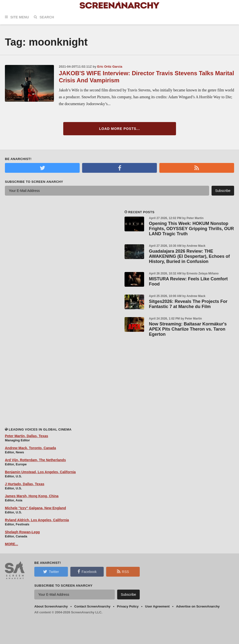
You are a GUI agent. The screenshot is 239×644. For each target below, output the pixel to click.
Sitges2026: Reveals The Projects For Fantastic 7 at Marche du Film (188, 304)
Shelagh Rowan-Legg (22, 532)
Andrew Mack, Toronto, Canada (30, 448)
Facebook (87, 571)
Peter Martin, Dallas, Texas (26, 436)
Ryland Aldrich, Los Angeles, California (37, 520)
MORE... (12, 544)
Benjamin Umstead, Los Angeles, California (40, 472)
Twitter (51, 571)
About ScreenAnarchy (51, 606)
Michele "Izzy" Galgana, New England (35, 508)
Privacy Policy (128, 606)
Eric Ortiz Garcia (110, 67)
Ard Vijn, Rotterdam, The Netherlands (35, 460)
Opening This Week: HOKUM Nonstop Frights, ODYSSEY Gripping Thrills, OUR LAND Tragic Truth (192, 229)
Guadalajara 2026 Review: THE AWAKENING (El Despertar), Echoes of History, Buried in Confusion (189, 256)
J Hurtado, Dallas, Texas (25, 484)
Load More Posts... (119, 129)
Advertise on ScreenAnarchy (198, 606)
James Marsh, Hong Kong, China (32, 496)
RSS (123, 571)
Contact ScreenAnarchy (92, 606)
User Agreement (157, 606)
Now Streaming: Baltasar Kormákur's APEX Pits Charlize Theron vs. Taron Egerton (188, 329)
